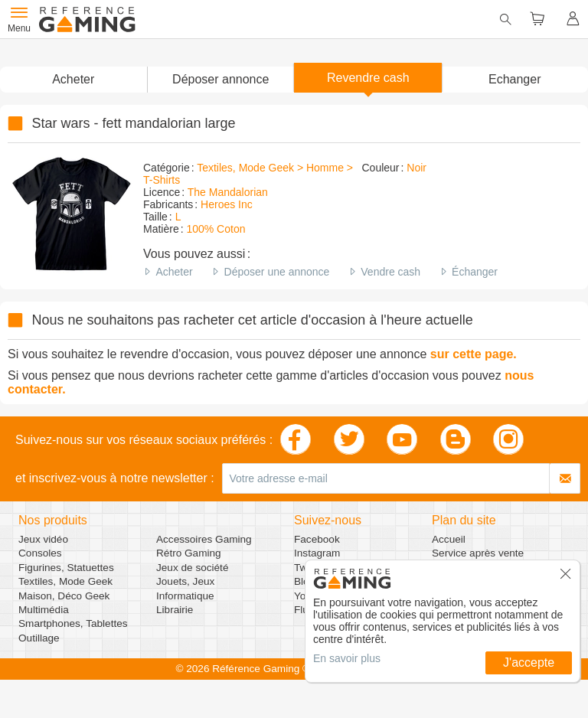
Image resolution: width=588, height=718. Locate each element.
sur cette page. (474, 354)
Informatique (185, 596)
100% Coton (216, 229)
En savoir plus (347, 658)
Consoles (40, 553)
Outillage (39, 638)
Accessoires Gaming (204, 539)
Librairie (175, 610)
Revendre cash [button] (368, 78)
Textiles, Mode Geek (65, 581)
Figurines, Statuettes (66, 568)
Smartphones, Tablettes (73, 623)
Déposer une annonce (277, 272)
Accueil (449, 539)
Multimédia (44, 610)
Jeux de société (192, 568)
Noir (416, 168)
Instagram (317, 553)
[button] (221, 80)
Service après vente (478, 553)
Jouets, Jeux (185, 581)
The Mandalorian (228, 192)
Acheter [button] (73, 79)
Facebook (317, 539)
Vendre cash (390, 272)
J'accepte (529, 663)
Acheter (174, 272)
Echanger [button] (515, 79)
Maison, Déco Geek (64, 596)
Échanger (475, 272)
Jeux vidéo (43, 539)
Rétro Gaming (189, 553)
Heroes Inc (227, 204)
